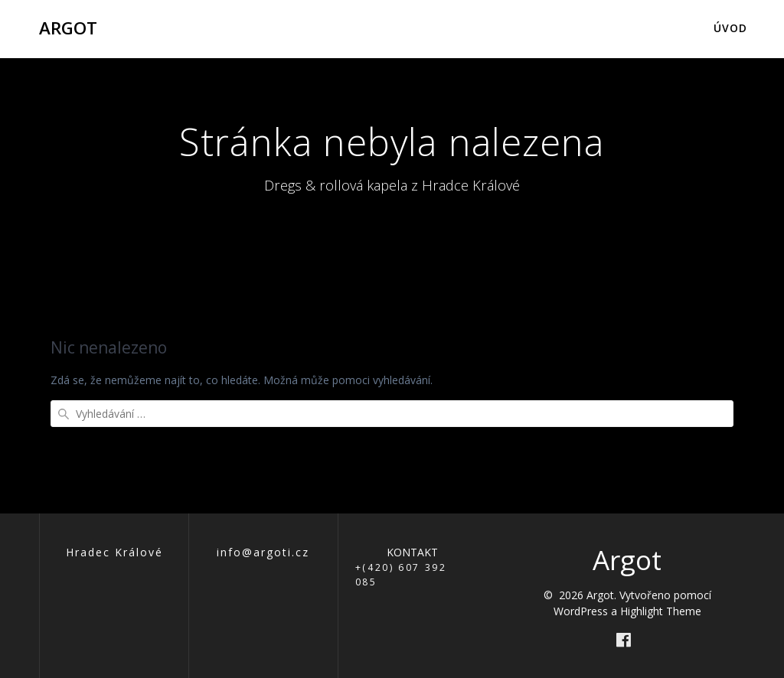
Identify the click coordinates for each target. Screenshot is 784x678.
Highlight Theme (661, 611)
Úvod (730, 28)
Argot (68, 28)
